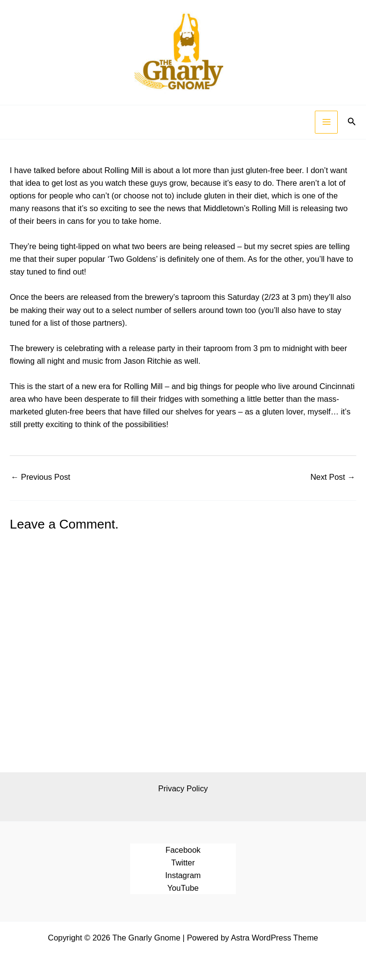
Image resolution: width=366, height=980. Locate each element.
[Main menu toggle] (326, 122)
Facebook (183, 850)
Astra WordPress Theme (275, 938)
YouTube (183, 888)
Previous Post (40, 477)
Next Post (333, 477)
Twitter (183, 862)
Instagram (183, 875)
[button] (352, 122)
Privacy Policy (183, 788)
